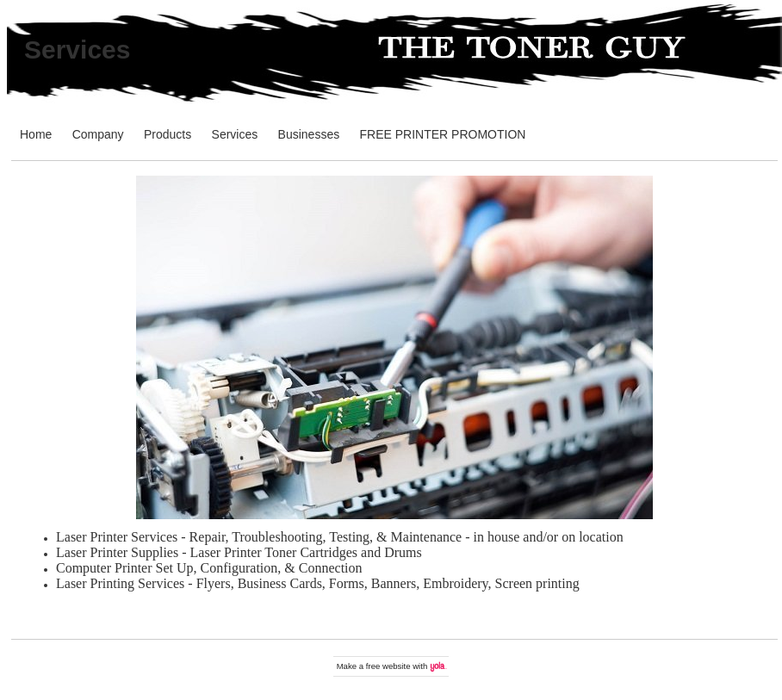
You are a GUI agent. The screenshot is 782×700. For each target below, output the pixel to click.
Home (36, 134)
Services (77, 50)
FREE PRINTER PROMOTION (443, 134)
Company (98, 134)
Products (168, 134)
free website (388, 666)
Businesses (309, 134)
